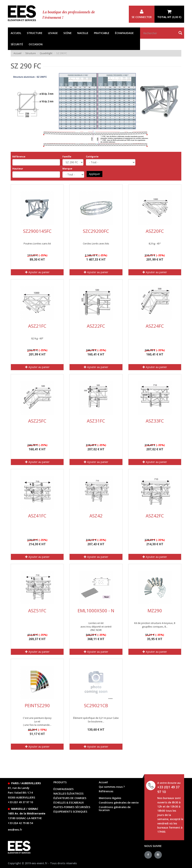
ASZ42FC (155, 516)
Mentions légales (110, 798)
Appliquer (94, 174)
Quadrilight (46, 53)
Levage (53, 33)
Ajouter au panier (37, 272)
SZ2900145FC (37, 231)
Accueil (16, 33)
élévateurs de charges (70, 798)
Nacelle (83, 33)
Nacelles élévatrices (68, 794)
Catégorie (92, 157)
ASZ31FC (96, 421)
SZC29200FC (96, 231)
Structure (35, 33)
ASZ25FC (37, 421)
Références (106, 791)
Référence (19, 157)
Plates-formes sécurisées (72, 807)
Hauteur (18, 169)
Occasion (36, 44)
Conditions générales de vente (119, 803)
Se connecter (142, 14)
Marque (67, 169)
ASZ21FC (37, 326)
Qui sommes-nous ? (112, 787)
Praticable (102, 33)
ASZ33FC (155, 421)
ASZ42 (96, 516)
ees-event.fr (39, 863)
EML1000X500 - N (96, 611)
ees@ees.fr (15, 830)
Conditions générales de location (115, 809)
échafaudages (63, 789)
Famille (67, 157)
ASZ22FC (96, 326)
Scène (67, 33)
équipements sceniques (70, 812)
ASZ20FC (155, 231)
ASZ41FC (37, 516)
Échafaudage (124, 33)
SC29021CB (96, 705)
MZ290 (155, 611)
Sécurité (17, 44)
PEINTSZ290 (37, 705)
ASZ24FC (155, 326)
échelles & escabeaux (69, 803)
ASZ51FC (37, 611)
